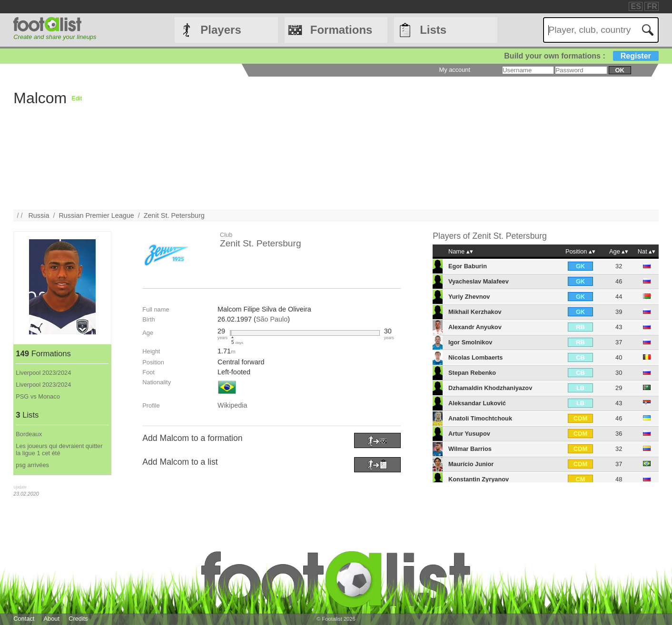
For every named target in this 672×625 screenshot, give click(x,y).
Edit (77, 98)
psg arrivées (32, 465)
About (52, 619)
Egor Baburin (468, 266)
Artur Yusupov (469, 434)
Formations (341, 30)
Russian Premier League (96, 215)
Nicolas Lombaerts (476, 357)
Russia (39, 215)
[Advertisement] (367, 143)
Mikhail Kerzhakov (475, 312)
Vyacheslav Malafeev (479, 281)
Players (221, 30)
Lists (433, 30)
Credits (78, 619)
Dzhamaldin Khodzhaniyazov (490, 388)
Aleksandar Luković (477, 403)
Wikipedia (232, 405)
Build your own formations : (581, 56)
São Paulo (272, 319)
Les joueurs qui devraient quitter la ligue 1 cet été (59, 449)
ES (636, 6)
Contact (24, 619)
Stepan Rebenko (472, 373)
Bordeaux (29, 434)
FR (652, 6)
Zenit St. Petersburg (174, 215)
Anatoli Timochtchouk (480, 418)
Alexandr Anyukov (475, 327)
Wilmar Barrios (470, 449)
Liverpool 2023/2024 (43, 373)
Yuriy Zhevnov (469, 297)
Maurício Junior (471, 464)
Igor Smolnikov (470, 342)
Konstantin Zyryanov (479, 479)
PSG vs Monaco (38, 396)
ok (619, 70)
